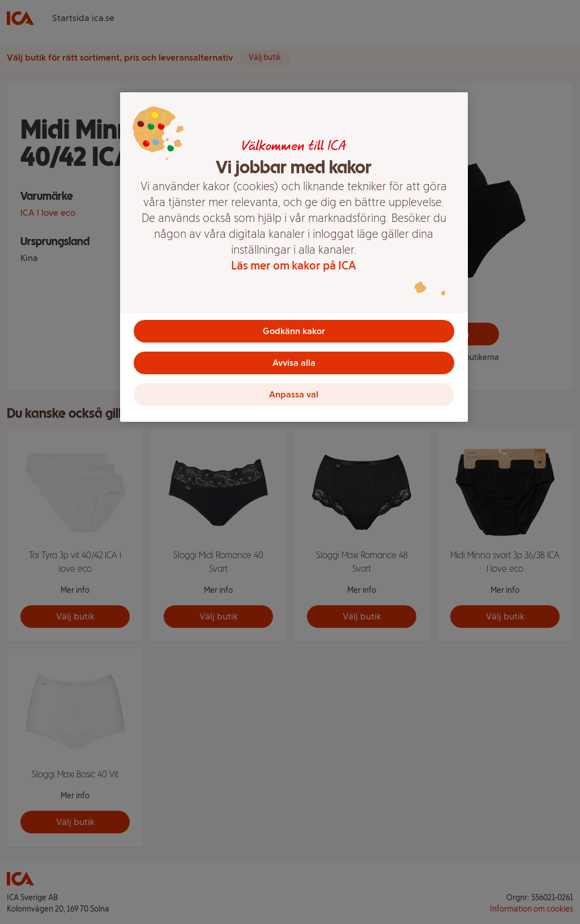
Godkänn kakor (294, 331)
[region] (294, 257)
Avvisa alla (294, 363)
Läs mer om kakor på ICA (294, 266)
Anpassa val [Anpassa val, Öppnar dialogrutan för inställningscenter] (294, 394)
